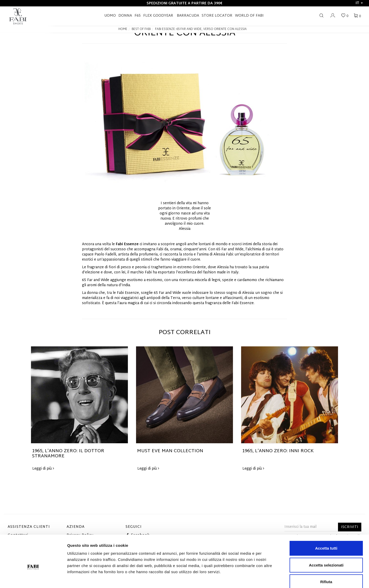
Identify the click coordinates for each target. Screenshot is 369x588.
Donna (125, 16)
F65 (138, 16)
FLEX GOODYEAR (158, 16)
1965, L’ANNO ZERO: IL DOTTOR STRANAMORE (68, 454)
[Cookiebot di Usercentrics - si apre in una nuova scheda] (33, 578)
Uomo (110, 16)
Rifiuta (326, 554)
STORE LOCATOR (217, 16)
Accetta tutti (326, 521)
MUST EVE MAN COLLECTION (170, 451)
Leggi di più (43, 469)
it (359, 3)
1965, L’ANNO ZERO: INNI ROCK (278, 451)
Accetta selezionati (326, 538)
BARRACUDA (188, 16)
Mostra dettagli (270, 578)
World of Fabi (249, 16)
